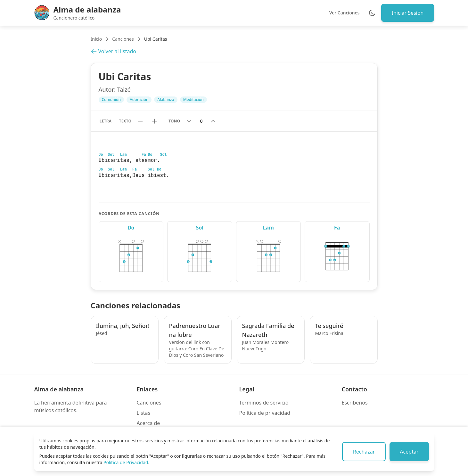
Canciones (123, 39)
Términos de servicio (264, 403)
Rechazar (364, 452)
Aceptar (409, 452)
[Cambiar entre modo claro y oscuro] (372, 13)
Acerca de (148, 423)
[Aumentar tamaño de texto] (154, 121)
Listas (144, 413)
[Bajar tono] (189, 121)
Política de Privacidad (126, 462)
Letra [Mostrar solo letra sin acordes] (106, 121)
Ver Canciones (344, 13)
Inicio (96, 39)
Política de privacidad (265, 413)
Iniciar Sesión (407, 13)
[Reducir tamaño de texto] (140, 121)
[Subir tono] (213, 121)
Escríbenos (355, 403)
